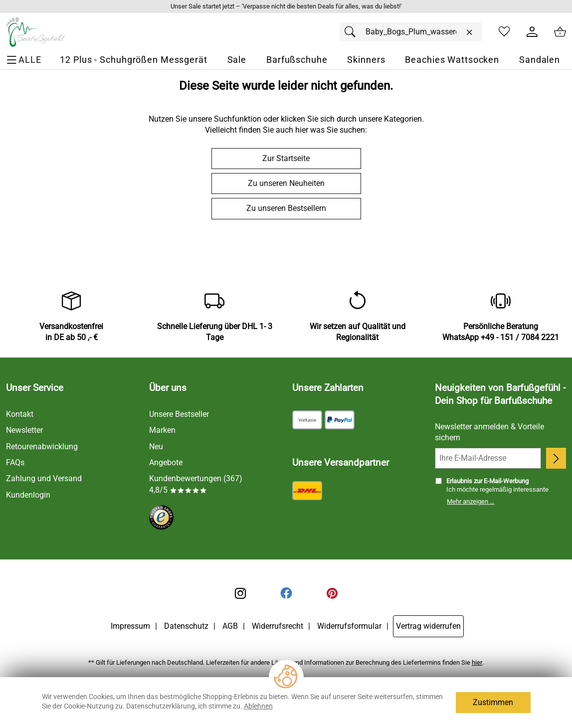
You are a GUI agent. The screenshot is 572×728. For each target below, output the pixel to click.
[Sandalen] (540, 60)
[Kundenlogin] (532, 32)
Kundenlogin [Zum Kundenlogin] (28, 495)
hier (477, 662)
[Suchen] (353, 32)
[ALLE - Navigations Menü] (25, 60)
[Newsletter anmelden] (556, 458)
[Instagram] (240, 593)
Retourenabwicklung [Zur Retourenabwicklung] (42, 447)
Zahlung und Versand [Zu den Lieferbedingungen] (44, 478)
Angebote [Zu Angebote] (166, 462)
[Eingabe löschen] (469, 32)
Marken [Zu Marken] (162, 430)
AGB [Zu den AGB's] (230, 626)
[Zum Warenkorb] (560, 32)
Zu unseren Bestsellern (286, 208)
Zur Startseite (286, 158)
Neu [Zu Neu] (156, 447)
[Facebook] (286, 593)
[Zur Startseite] (35, 32)
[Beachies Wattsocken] (452, 60)
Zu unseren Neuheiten (286, 183)
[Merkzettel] (504, 32)
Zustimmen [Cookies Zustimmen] (493, 702)
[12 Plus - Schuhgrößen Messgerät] (133, 60)
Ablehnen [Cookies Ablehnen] (258, 706)
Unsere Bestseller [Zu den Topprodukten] (179, 414)
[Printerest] (332, 593)
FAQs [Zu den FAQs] (15, 462)
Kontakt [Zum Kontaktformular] (20, 414)
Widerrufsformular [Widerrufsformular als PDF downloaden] (349, 626)
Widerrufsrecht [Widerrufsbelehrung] (278, 626)
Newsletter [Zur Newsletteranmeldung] (24, 430)
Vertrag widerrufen (428, 626)
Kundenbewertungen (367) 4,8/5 (196, 484)
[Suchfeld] (411, 32)
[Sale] (237, 60)
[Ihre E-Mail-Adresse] (488, 458)
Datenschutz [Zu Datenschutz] (186, 626)
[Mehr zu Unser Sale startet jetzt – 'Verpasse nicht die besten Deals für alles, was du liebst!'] (286, 6)
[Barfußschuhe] (297, 60)
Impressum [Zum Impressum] (130, 626)
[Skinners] (366, 60)
